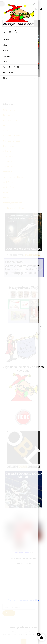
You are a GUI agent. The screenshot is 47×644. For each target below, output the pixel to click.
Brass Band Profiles (12, 67)
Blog (5, 45)
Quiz (5, 62)
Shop (5, 51)
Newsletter (8, 73)
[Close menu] (34, 4)
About (20, 78)
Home (6, 39)
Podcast (7, 56)
